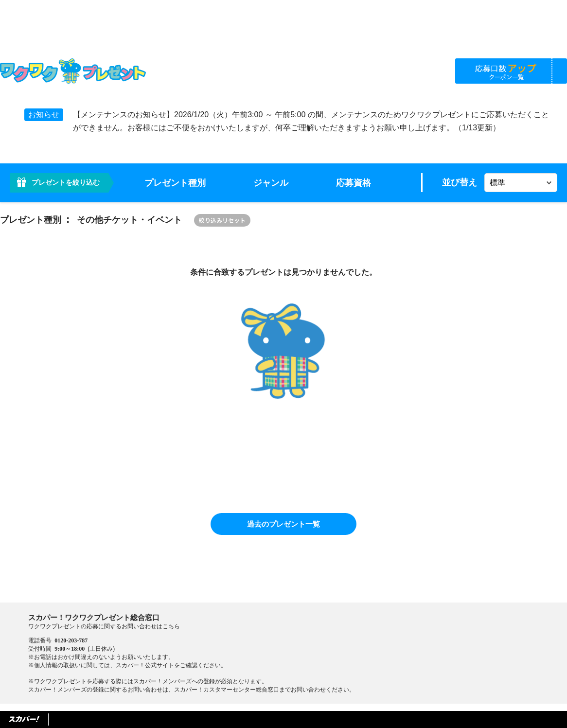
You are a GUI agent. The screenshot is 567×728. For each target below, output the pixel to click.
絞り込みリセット (222, 220)
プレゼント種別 (175, 183)
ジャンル (271, 183)
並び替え (460, 182)
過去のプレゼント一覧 (283, 524)
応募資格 (354, 183)
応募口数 (506, 71)
